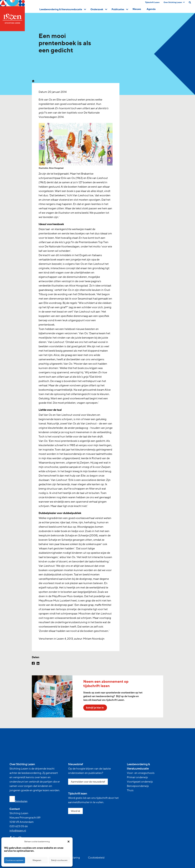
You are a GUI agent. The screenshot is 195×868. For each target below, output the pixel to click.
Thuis (130, 790)
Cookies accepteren (15, 860)
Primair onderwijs (137, 777)
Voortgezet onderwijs (140, 782)
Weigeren (37, 860)
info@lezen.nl (18, 831)
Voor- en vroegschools (141, 773)
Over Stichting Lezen (174, 2)
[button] (69, 842)
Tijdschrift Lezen (152, 2)
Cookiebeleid (96, 858)
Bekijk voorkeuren (59, 860)
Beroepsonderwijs (138, 786)
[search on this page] (190, 2)
